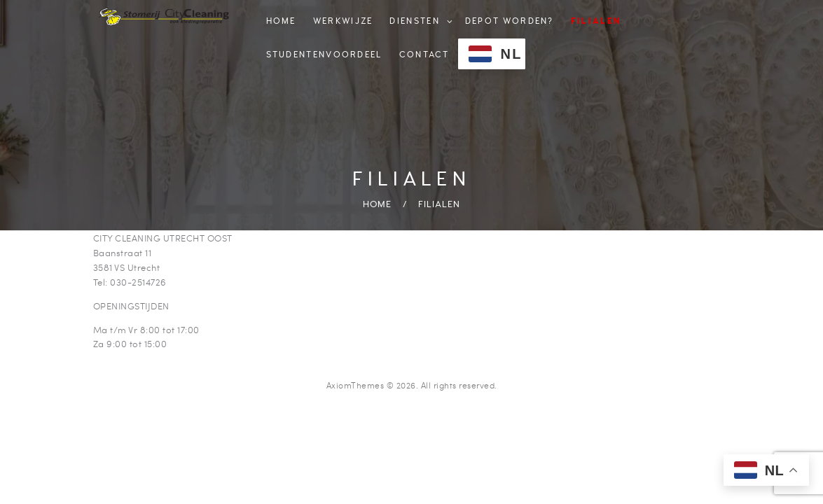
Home (377, 204)
